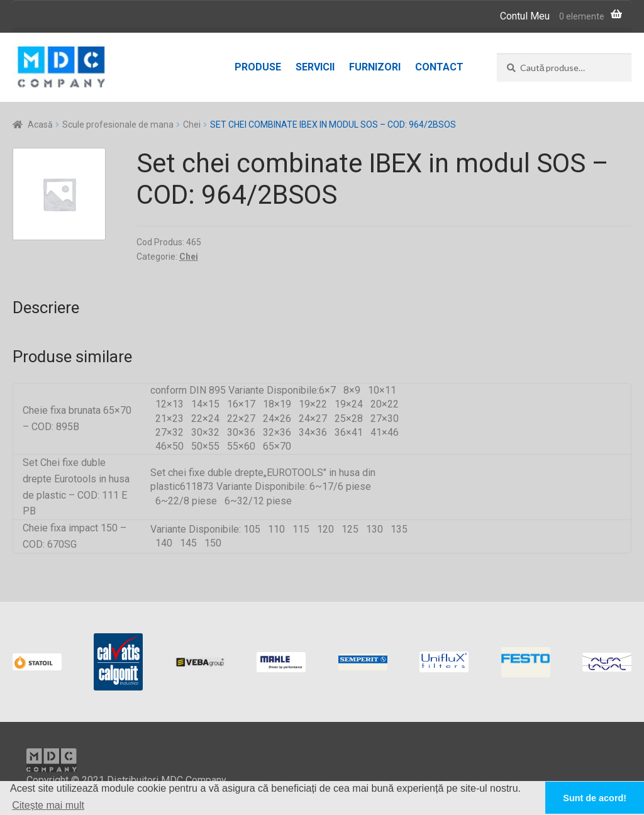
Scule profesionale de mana (118, 125)
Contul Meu (525, 16)
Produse (258, 67)
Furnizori (375, 67)
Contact (439, 67)
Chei (192, 125)
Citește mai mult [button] (48, 805)
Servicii (315, 67)
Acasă (40, 125)
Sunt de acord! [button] (595, 798)
